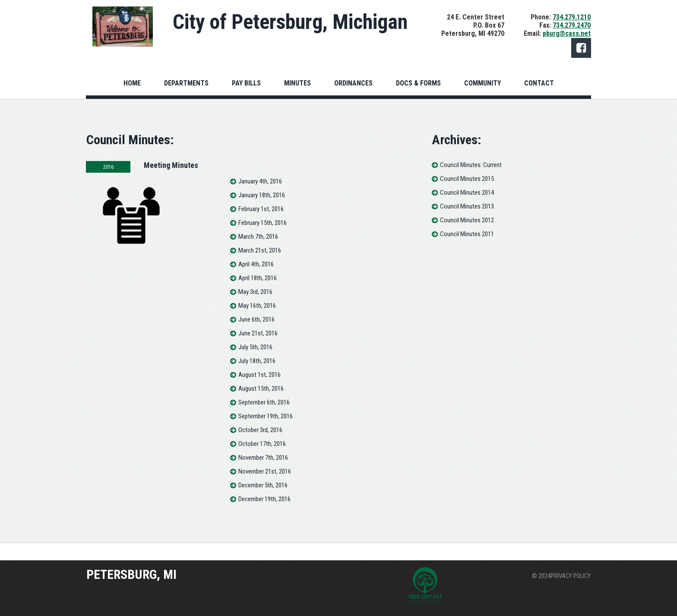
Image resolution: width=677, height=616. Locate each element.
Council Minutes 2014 (471, 193)
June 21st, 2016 (258, 341)
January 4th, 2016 (260, 190)
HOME (132, 83)
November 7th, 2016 (263, 466)
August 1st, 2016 (259, 383)
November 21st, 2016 (265, 480)
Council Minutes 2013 (471, 206)
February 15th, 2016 (263, 231)
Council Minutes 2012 (471, 220)
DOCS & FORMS (418, 83)
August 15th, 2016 (261, 397)
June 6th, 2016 (256, 328)
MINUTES (297, 83)
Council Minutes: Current (475, 165)
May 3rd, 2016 (255, 300)
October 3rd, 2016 (260, 438)
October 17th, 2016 (262, 452)
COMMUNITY (482, 83)
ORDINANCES (353, 83)
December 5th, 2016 (263, 493)
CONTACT (539, 83)
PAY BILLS (246, 83)
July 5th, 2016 (255, 355)
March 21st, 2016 (260, 259)
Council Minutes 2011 (471, 234)
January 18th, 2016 (262, 203)
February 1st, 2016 (261, 217)
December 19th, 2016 (264, 507)
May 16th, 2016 (257, 314)
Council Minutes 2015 (471, 179)
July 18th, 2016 (257, 369)
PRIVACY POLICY (571, 576)
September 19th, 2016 (266, 424)
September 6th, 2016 (264, 411)
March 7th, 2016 (258, 245)
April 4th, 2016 (256, 272)
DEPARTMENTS (186, 83)
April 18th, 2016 (258, 286)
